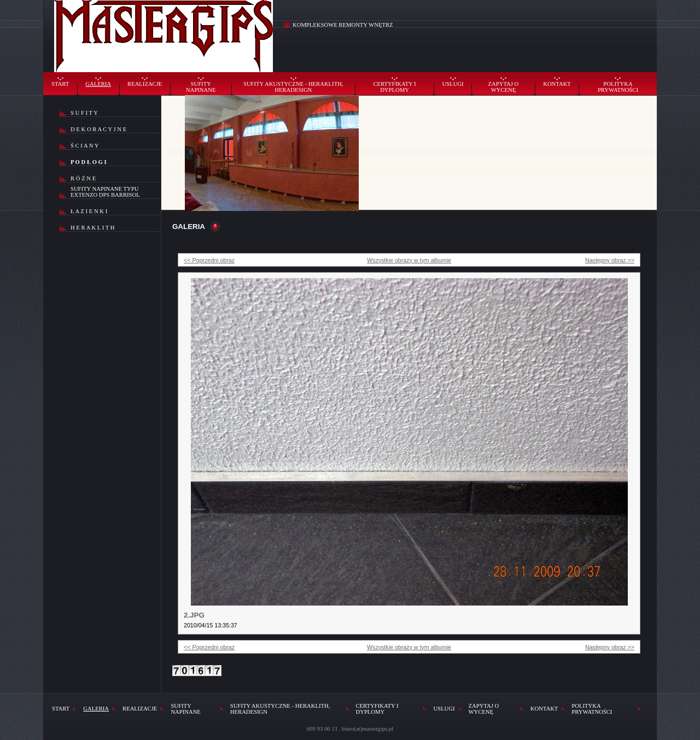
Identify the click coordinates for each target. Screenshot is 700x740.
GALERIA (98, 84)
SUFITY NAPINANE (201, 87)
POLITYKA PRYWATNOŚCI (618, 87)
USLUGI (453, 84)
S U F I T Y (84, 113)
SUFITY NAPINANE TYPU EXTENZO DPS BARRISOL (105, 192)
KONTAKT (557, 84)
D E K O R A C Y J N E (98, 129)
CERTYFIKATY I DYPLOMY (395, 87)
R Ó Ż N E (83, 178)
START (60, 84)
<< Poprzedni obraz (209, 260)
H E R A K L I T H (92, 228)
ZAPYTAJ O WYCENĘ (504, 87)
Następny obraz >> (610, 260)
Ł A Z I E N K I (89, 211)
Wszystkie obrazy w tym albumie (409, 260)
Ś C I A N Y (84, 146)
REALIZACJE (145, 84)
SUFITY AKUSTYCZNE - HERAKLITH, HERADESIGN (293, 87)
